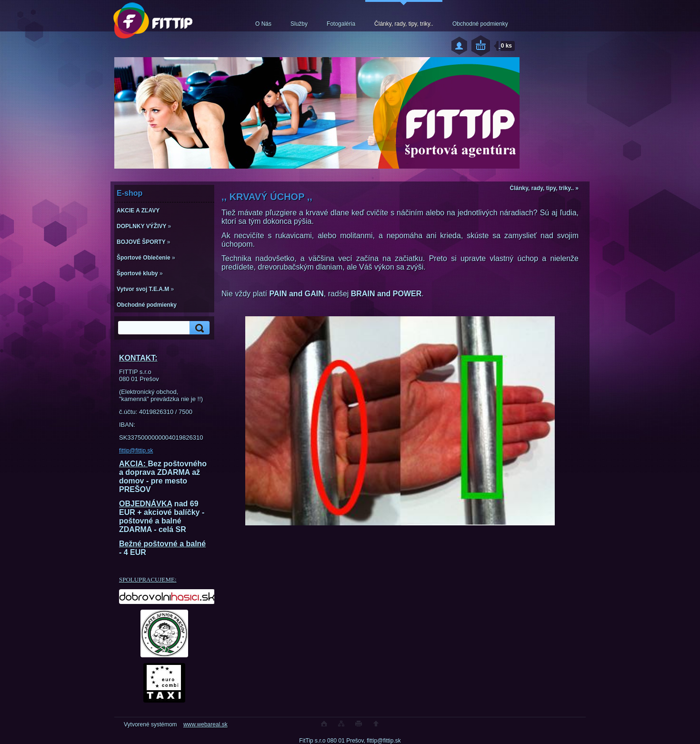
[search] (198, 328)
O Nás (263, 24)
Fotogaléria (341, 24)
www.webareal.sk (205, 724)
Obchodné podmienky (480, 24)
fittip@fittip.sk (136, 451)
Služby (299, 24)
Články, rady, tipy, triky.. (404, 24)
